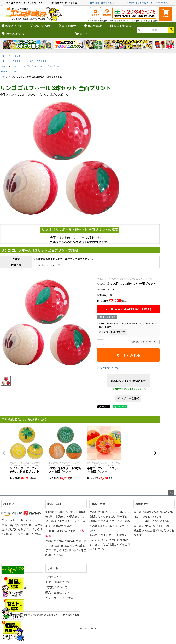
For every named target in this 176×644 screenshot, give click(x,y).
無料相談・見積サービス (102, 2)
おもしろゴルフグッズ (23, 66)
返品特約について (108, 368)
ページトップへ (171, 493)
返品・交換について (58, 592)
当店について (12, 26)
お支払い (9, 504)
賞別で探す (67, 26)
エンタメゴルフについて (119, 21)
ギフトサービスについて (61, 598)
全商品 (15, 71)
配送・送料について (58, 582)
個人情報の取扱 (71, 615)
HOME (4, 56)
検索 (171, 30)
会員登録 (103, 21)
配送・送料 (54, 504)
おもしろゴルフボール (40, 61)
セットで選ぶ (121, 26)
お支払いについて (56, 587)
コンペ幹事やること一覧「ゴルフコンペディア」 (146, 2)
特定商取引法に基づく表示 (46, 615)
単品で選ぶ (93, 26)
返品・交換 (98, 504)
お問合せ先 (142, 504)
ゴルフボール (19, 56)
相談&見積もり (13, 34)
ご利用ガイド (137, 21)
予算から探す (40, 26)
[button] (4, 453)
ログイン (93, 21)
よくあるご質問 (152, 21)
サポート (53, 568)
